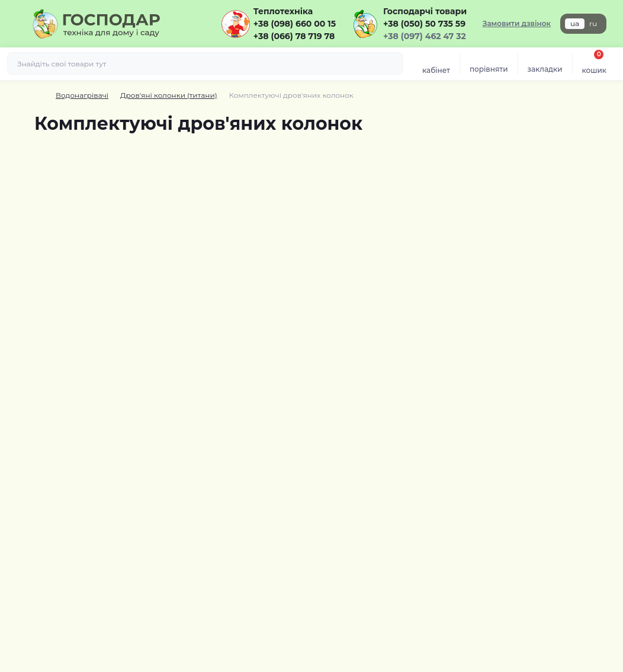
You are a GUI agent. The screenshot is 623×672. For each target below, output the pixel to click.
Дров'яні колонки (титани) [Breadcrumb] (169, 95)
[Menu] (15, 24)
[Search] (393, 63)
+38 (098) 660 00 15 (295, 24)
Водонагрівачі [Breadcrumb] (82, 95)
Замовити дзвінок (517, 23)
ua (575, 23)
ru (593, 23)
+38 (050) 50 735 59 (424, 24)
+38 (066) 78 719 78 (294, 36)
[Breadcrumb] (39, 95)
